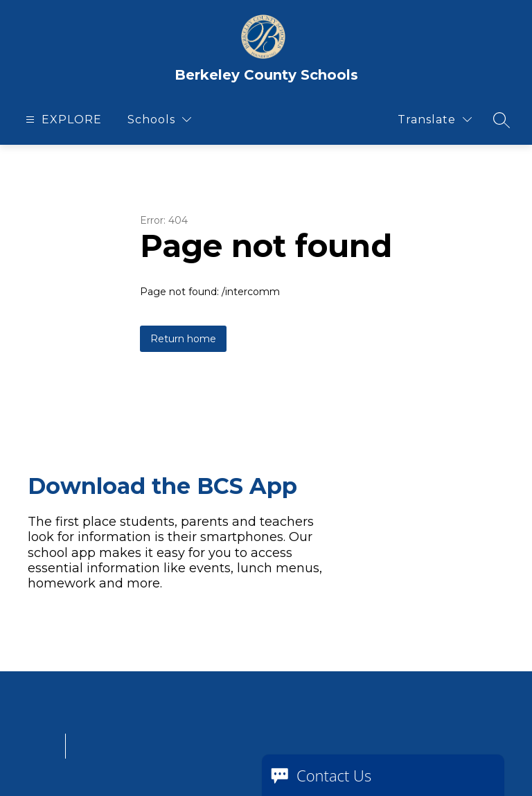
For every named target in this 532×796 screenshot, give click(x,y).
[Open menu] (62, 120)
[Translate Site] (435, 120)
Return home (183, 339)
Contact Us (334, 775)
